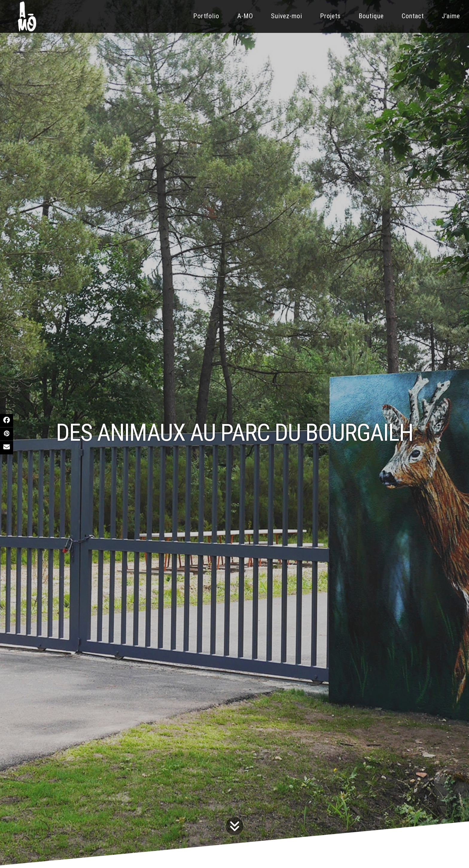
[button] (7, 420)
